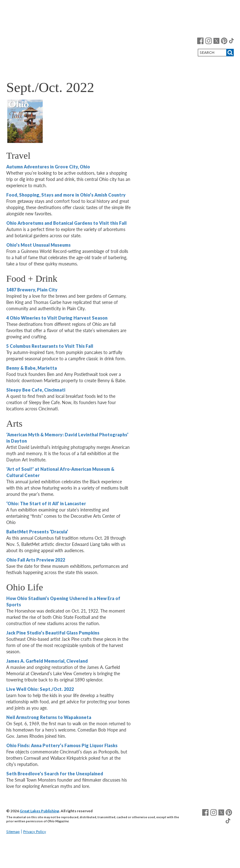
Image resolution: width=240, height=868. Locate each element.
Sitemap (13, 832)
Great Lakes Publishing (39, 811)
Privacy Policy (35, 832)
